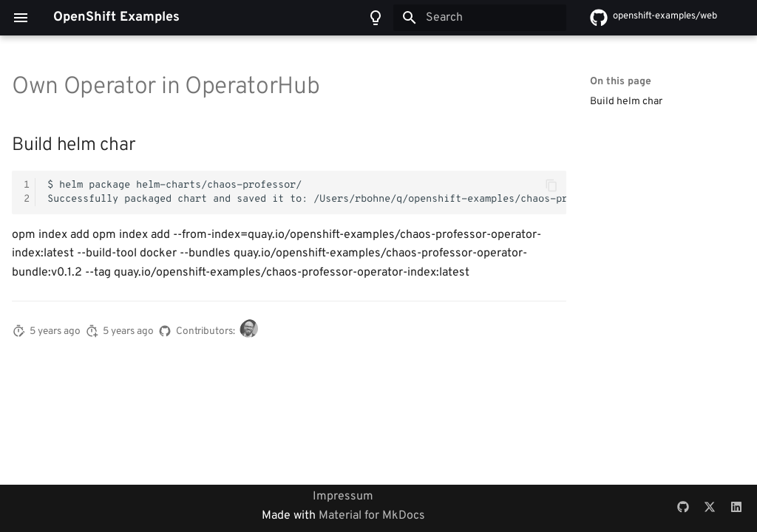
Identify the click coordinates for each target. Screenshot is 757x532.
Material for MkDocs (372, 516)
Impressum (343, 497)
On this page (621, 82)
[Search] (480, 18)
